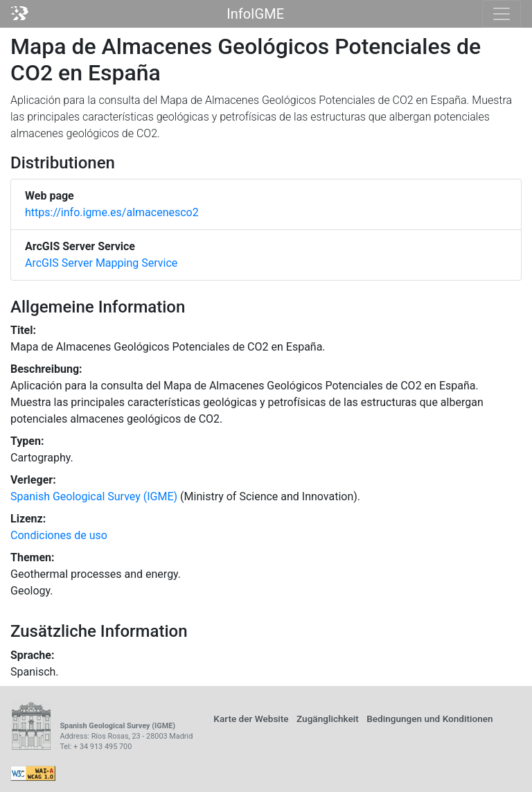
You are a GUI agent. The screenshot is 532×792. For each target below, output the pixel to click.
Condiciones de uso (59, 535)
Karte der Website (251, 719)
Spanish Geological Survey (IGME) (94, 496)
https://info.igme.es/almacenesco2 (112, 212)
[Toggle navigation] (502, 14)
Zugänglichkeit (328, 719)
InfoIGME (255, 14)
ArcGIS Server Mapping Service (101, 263)
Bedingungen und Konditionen (429, 719)
